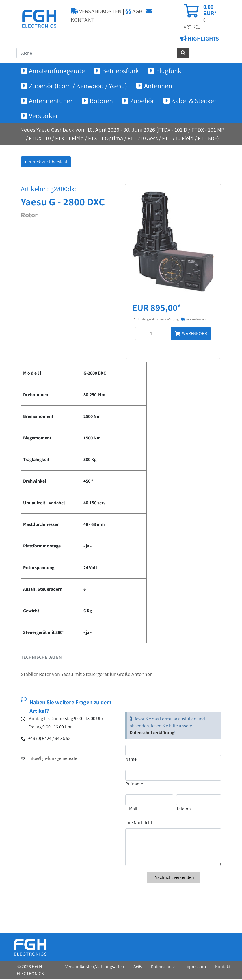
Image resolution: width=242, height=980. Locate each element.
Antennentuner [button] (51, 101)
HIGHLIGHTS (203, 39)
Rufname (134, 784)
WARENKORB (191, 334)
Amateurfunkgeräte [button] (57, 71)
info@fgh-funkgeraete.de (53, 759)
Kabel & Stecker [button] (194, 101)
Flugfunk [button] (169, 71)
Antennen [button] (158, 86)
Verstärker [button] (43, 116)
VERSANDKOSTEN (96, 11)
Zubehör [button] (142, 101)
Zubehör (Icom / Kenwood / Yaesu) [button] (78, 86)
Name (131, 760)
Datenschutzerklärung (152, 733)
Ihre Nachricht (139, 823)
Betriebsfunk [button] (120, 71)
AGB (134, 11)
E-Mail (131, 809)
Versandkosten (193, 320)
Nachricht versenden (173, 878)
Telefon (184, 809)
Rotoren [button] (101, 101)
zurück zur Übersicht (47, 162)
